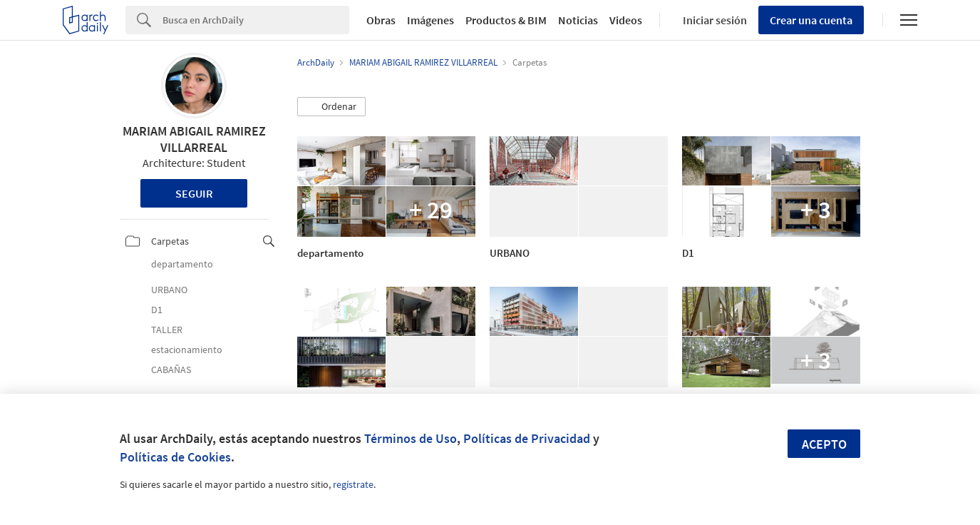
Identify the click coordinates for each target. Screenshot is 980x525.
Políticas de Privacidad (527, 438)
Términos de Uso (411, 438)
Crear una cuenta (811, 20)
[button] (331, 107)
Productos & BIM (506, 20)
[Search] (256, 20)
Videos (626, 20)
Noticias (578, 20)
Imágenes (430, 20)
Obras (381, 20)
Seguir (194, 193)
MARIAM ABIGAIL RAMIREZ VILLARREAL (194, 139)
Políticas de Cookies (175, 457)
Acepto (824, 444)
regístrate (353, 484)
